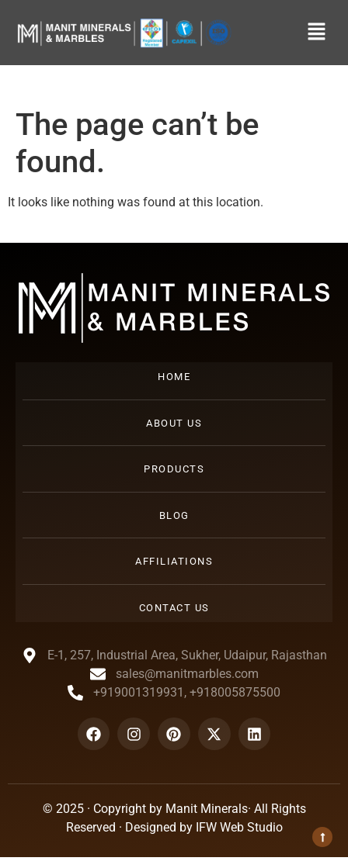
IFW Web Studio (239, 827)
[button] (317, 33)
